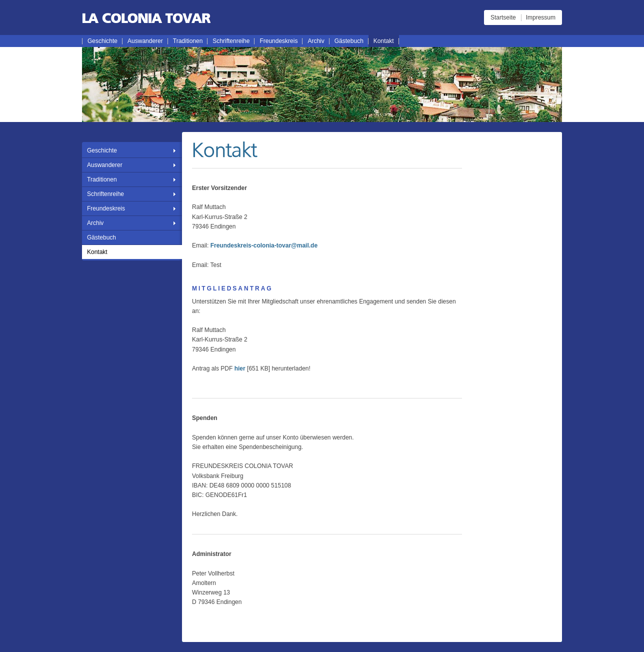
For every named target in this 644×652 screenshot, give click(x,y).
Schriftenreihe (231, 41)
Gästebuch (349, 41)
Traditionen (188, 41)
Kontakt (384, 41)
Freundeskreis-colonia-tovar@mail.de (264, 245)
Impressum (541, 17)
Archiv (316, 41)
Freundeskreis (278, 41)
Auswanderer (145, 41)
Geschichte (102, 41)
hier (240, 368)
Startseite (503, 17)
